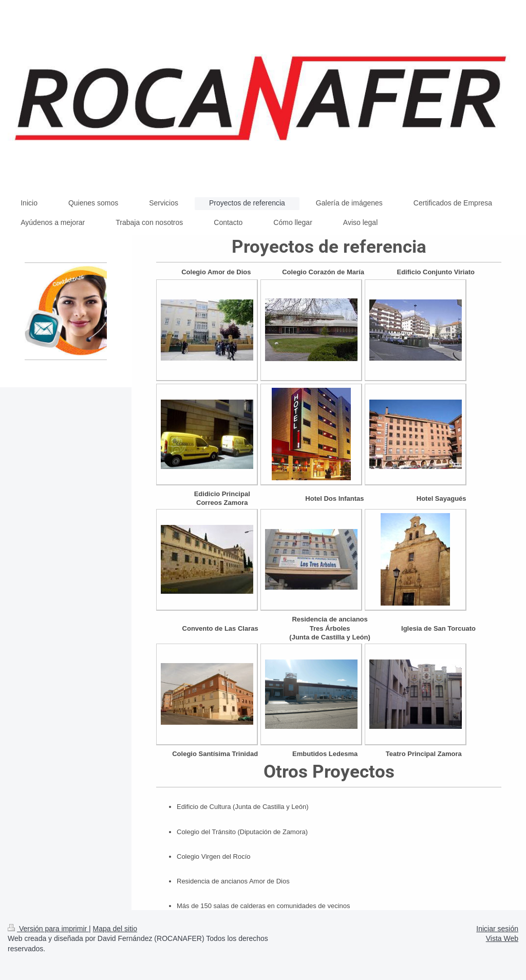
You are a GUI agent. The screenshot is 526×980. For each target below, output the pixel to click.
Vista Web (502, 938)
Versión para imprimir (48, 929)
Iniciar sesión (497, 929)
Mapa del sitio (115, 929)
